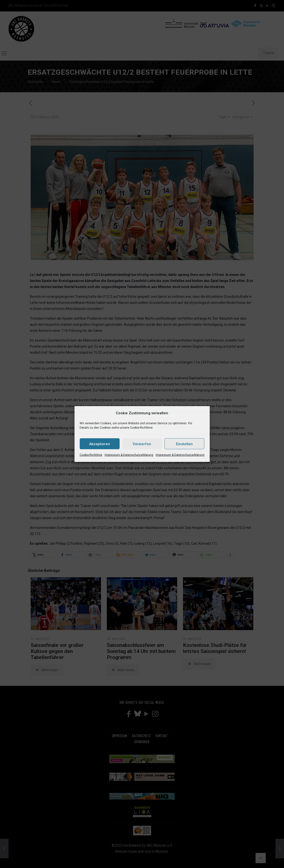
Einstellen (184, 444)
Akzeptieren (100, 444)
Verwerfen (142, 444)
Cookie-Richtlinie (91, 455)
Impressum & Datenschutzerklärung (129, 455)
